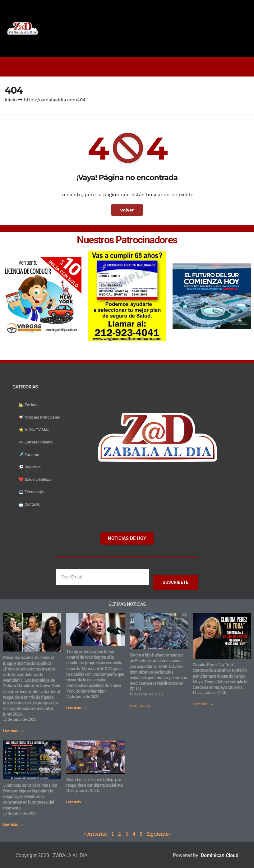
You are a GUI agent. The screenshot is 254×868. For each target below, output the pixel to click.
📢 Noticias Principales (39, 417)
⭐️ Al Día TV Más (34, 430)
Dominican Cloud (219, 855)
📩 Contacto (30, 504)
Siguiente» (159, 834)
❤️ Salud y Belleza (35, 479)
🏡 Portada (29, 405)
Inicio (11, 100)
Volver (127, 210)
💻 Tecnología (31, 492)
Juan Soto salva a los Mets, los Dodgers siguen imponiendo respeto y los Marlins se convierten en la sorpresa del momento (30, 797)
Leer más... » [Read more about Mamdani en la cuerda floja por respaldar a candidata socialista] (76, 802)
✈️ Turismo (29, 455)
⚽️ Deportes (30, 467)
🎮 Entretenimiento (36, 442)
